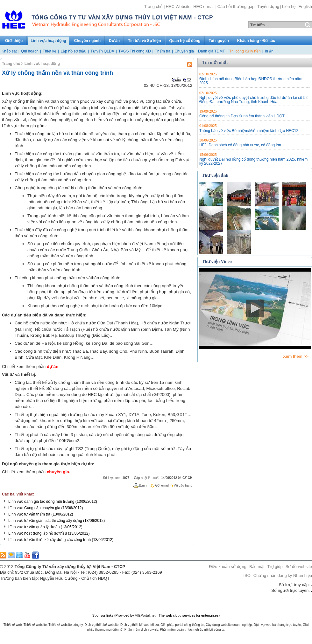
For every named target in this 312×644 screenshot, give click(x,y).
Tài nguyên (219, 41)
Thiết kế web (13, 625)
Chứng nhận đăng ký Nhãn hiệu (283, 575)
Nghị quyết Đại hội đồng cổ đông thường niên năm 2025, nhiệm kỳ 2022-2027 (253, 161)
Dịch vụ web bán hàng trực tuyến (277, 625)
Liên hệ (289, 7)
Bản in (144, 485)
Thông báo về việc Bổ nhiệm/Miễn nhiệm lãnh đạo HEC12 (249, 131)
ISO (247, 575)
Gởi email (162, 485)
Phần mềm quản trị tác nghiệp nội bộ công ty (192, 630)
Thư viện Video (217, 262)
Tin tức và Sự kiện (144, 41)
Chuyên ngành (87, 41)
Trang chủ (154, 7)
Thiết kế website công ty (65, 625)
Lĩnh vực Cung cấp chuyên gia (34, 508)
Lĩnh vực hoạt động (48, 41)
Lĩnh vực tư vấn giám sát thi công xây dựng (45, 521)
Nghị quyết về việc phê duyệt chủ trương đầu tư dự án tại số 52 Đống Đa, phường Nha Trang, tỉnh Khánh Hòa (253, 100)
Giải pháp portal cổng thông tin (182, 625)
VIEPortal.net (145, 615)
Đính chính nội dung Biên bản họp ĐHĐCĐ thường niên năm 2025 (251, 81)
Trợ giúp (275, 567)
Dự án (114, 41)
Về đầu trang (183, 485)
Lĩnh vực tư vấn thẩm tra (29, 514)
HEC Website (178, 7)
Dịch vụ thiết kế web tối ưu (140, 625)
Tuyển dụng (268, 7)
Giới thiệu (14, 41)
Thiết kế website (35, 625)
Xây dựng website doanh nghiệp (229, 625)
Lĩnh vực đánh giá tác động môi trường (41, 502)
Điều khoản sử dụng (228, 567)
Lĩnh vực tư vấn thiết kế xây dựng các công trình (50, 540)
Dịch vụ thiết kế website (101, 625)
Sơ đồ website (299, 567)
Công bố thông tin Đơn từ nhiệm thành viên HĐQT (242, 116)
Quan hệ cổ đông (185, 41)
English (305, 7)
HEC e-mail (204, 7)
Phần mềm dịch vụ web (141, 630)
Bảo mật (257, 567)
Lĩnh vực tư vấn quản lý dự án (34, 527)
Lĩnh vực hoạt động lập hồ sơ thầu (38, 533)
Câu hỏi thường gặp (236, 7)
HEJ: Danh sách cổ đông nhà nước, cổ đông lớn (240, 145)
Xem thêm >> (296, 356)
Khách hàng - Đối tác (256, 41)
